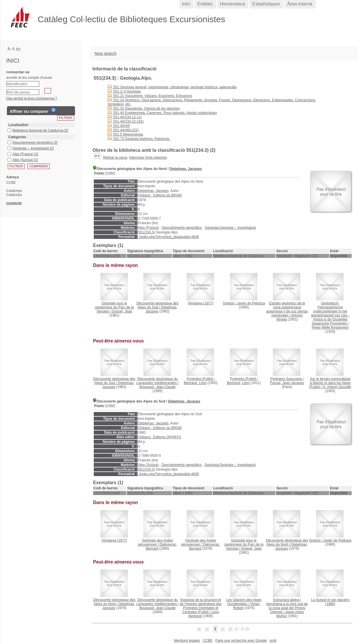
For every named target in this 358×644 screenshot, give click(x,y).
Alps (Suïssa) (148, 465)
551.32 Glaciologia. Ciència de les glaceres (144, 108)
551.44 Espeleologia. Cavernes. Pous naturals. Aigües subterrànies (162, 113)
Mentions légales (187, 641)
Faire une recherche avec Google (241, 641)
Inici (186, 4)
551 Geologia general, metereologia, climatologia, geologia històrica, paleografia (172, 87)
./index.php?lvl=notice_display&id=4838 (169, 237)
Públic (100, 173)
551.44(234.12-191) (126, 121)
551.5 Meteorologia (125, 134)
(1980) (330, 602)
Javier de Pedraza (251, 303)
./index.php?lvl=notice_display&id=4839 (169, 474)
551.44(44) (119, 126)
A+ (18, 49)
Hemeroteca (232, 4)
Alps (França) (149, 228)
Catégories (17, 137)
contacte (14, 203)
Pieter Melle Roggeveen (330, 327)
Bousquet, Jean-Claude (157, 387)
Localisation (18, 125)
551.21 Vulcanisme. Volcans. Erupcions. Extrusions (150, 96)
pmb (273, 641)
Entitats (205, 4)
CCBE (208, 641)
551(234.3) (147, 232)
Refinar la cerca (115, 158)
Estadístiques (266, 4)
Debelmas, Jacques (186, 169)
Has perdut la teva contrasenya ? (32, 98)
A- (9, 48)
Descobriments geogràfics (182, 228)
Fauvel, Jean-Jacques (287, 383)
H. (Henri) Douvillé (337, 387)
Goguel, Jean (122, 311)
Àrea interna (300, 4)
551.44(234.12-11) (125, 117)
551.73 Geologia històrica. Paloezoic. (139, 139)
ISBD (111, 173)
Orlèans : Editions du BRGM (160, 195)
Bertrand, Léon (195, 383)
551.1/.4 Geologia (124, 91)
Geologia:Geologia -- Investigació (230, 228)
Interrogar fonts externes (148, 158)
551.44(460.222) (123, 130)
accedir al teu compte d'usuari (29, 78)
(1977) (201, 303)
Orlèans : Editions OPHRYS (160, 437)
